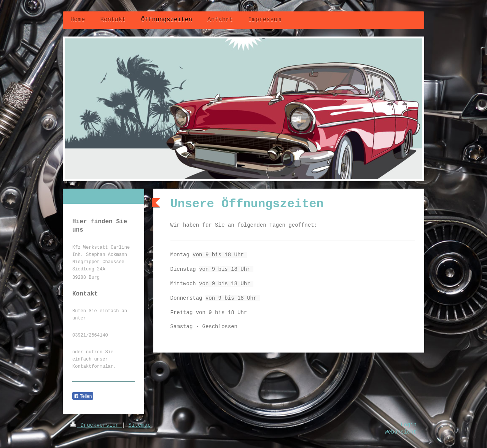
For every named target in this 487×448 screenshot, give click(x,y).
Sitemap (139, 425)
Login (409, 425)
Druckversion (96, 425)
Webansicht (401, 432)
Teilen (83, 396)
